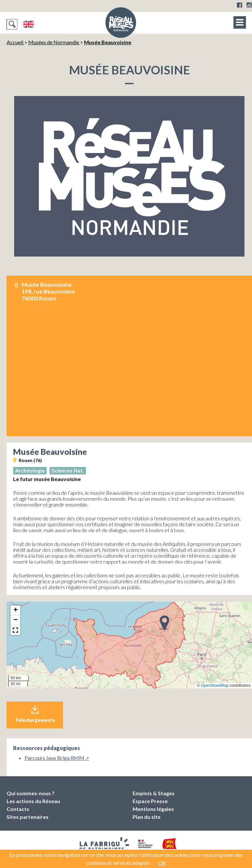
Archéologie (30, 470)
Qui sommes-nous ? (31, 793)
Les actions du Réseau (33, 801)
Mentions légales (153, 809)
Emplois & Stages (154, 793)
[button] (164, 623)
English (28, 24)
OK (162, 863)
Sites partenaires (28, 817)
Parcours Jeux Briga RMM (54, 758)
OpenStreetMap (215, 685)
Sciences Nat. (68, 470)
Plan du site (147, 817)
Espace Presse (150, 801)
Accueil (15, 42)
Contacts (18, 809)
